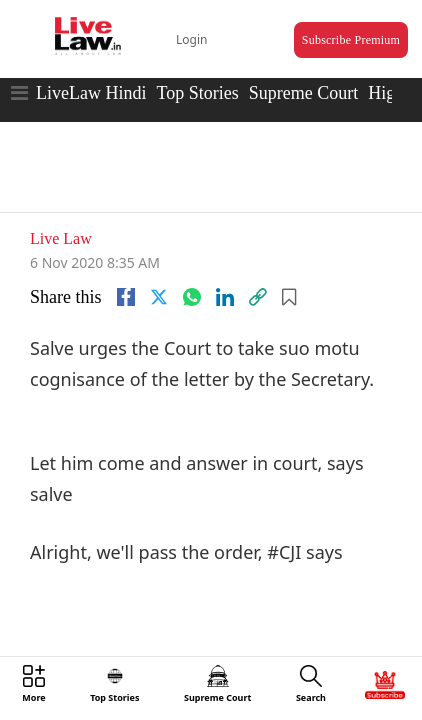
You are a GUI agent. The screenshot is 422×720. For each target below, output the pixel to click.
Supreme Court (304, 75)
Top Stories (197, 75)
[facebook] (126, 265)
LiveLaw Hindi (91, 75)
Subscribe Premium (332, 26)
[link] (258, 265)
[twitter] (159, 265)
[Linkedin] (225, 265)
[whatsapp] (192, 265)
